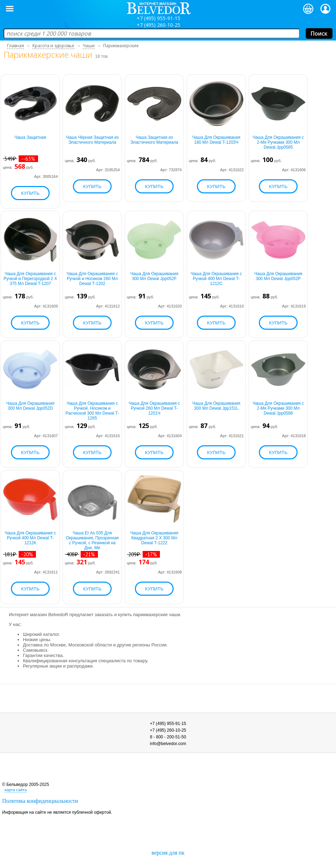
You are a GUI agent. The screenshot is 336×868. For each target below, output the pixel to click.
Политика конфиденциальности (40, 801)
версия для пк (168, 853)
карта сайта (16, 790)
